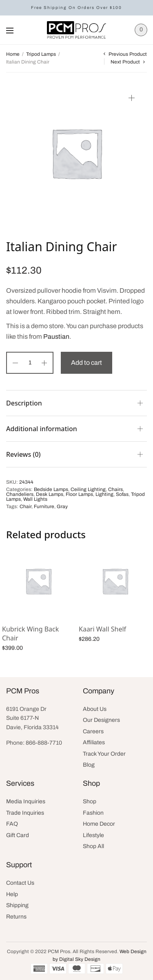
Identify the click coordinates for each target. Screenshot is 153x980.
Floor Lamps (79, 494)
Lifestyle (93, 835)
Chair (25, 506)
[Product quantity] (30, 363)
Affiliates (94, 742)
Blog (89, 765)
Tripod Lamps (41, 54)
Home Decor (99, 824)
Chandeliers (20, 494)
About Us (95, 709)
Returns (16, 917)
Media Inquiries (26, 801)
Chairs (115, 489)
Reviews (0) (23, 454)
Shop (90, 801)
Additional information (42, 429)
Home (13, 54)
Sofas (122, 494)
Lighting (104, 494)
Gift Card (18, 835)
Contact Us (20, 883)
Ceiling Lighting (88, 489)
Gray (62, 506)
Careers (93, 731)
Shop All (93, 846)
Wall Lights (35, 499)
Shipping (17, 905)
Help (12, 894)
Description (24, 403)
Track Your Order (104, 754)
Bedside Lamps (51, 489)
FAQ (12, 824)
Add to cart (86, 363)
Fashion (93, 813)
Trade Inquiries (25, 813)
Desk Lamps (50, 494)
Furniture (44, 506)
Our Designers (101, 720)
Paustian (56, 337)
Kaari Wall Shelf (102, 629)
